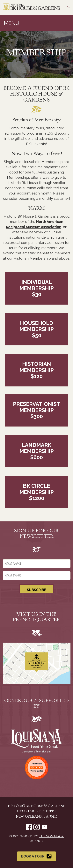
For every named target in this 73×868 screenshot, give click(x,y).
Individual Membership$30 (37, 288)
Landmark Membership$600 (37, 451)
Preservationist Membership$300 (37, 410)
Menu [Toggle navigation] (12, 23)
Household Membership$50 (37, 329)
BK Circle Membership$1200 (37, 492)
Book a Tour (36, 856)
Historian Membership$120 (37, 370)
